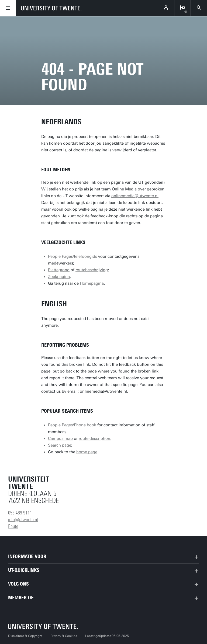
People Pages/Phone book (72, 425)
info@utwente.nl (23, 520)
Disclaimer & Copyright (25, 636)
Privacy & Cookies (64, 636)
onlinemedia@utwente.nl (135, 196)
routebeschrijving (92, 270)
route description (94, 438)
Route (13, 526)
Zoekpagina (59, 277)
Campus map (60, 438)
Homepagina (92, 283)
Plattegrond (59, 270)
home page (87, 452)
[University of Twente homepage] (51, 8)
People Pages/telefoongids (73, 256)
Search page (60, 445)
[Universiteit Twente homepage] (43, 626)
